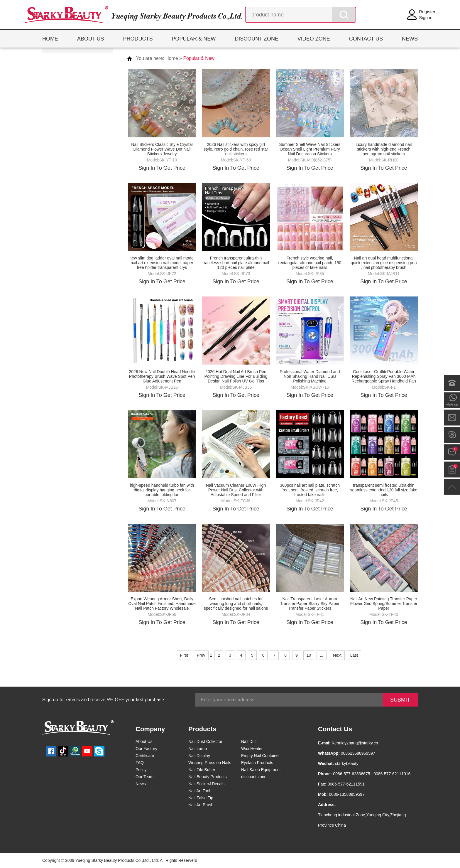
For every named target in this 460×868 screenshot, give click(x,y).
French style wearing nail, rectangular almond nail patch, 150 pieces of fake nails (310, 263)
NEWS (410, 39)
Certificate (145, 756)
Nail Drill (249, 741)
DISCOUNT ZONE (257, 39)
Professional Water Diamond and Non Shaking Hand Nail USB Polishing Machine (310, 376)
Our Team (144, 777)
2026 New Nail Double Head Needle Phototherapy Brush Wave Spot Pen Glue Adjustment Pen (162, 376)
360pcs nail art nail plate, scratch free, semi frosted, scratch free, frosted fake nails (310, 490)
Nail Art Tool (199, 791)
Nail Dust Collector (205, 741)
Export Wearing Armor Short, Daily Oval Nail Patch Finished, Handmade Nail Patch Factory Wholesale (162, 604)
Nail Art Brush (201, 805)
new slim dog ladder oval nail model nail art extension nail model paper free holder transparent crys (162, 263)
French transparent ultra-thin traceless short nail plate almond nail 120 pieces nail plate (236, 263)
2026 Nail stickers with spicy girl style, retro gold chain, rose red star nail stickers (236, 149)
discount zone (254, 777)
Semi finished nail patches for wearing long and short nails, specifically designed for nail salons (236, 604)
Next (337, 655)
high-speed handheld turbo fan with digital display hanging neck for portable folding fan (162, 490)
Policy (141, 770)
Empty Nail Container (261, 756)
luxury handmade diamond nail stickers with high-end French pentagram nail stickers (384, 149)
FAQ (140, 763)
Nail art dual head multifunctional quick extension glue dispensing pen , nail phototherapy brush (384, 263)
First (184, 655)
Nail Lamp (198, 749)
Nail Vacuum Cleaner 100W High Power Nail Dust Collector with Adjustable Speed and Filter (236, 490)
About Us (144, 741)
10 (309, 655)
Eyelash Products (257, 763)
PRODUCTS (138, 39)
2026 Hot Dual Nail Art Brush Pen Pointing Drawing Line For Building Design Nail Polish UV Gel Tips (236, 376)
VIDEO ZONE (314, 39)
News (141, 784)
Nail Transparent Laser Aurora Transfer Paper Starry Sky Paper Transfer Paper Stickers (310, 604)
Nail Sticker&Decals (206, 784)
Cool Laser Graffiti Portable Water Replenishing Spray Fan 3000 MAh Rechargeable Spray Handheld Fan (384, 376)
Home (172, 58)
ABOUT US (91, 39)
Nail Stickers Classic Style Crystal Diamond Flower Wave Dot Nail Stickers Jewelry (162, 149)
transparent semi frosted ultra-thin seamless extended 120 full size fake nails (384, 490)
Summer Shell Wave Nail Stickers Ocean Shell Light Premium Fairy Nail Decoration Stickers (310, 149)
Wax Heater (252, 749)
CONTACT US (366, 39)
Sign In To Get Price (162, 168)
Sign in (426, 17)
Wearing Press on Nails (210, 763)
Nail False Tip (201, 798)
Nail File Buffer (202, 770)
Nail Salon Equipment (261, 770)
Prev (201, 655)
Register (427, 12)
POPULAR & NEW (194, 39)
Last (354, 655)
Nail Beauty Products (208, 777)
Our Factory (146, 749)
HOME (50, 39)
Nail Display (199, 756)
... (322, 655)
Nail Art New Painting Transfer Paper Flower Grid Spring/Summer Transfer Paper (384, 604)
